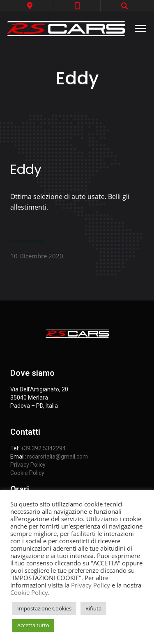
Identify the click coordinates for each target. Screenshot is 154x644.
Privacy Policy (28, 465)
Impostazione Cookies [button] (44, 608)
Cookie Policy (27, 473)
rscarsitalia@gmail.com (57, 456)
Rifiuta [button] (93, 608)
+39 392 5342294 (43, 448)
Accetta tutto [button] (33, 625)
